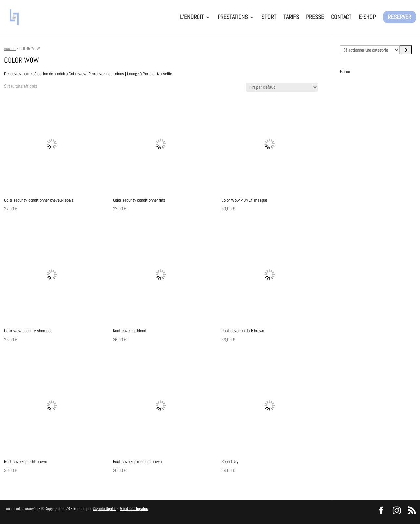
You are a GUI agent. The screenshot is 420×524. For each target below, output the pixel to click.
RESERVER (399, 17)
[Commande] (282, 87)
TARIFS (291, 18)
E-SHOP (367, 18)
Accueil (10, 48)
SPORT (269, 18)
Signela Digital (105, 508)
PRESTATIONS (233, 18)
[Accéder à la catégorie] (406, 50)
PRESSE (315, 18)
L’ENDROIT (192, 18)
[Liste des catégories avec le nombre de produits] (370, 50)
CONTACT (341, 18)
